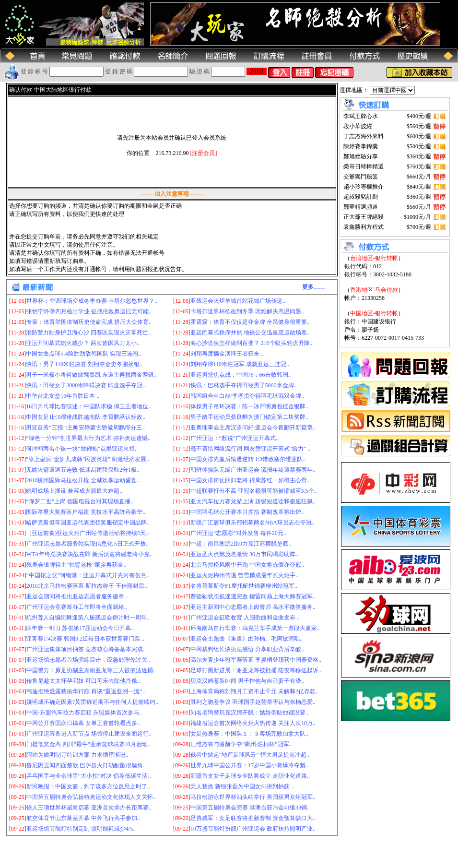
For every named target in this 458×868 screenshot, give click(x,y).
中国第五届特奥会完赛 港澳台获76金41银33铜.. (250, 808)
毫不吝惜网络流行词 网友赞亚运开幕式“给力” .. (251, 449)
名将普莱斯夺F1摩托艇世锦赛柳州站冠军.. (244, 586)
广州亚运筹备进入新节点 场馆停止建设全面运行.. (89, 734)
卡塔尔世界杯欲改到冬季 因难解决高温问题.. (247, 311)
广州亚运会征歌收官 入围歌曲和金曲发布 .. (245, 618)
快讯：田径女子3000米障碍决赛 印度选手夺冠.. (86, 385)
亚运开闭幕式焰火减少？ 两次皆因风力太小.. (83, 343)
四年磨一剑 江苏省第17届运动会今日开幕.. (80, 628)
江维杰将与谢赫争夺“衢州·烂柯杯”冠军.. (241, 744)
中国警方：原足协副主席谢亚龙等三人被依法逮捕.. (91, 670)
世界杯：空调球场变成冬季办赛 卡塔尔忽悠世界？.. (92, 301)
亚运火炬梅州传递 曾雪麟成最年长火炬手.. (244, 575)
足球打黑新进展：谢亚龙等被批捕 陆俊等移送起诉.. (256, 670)
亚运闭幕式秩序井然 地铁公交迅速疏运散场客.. (250, 333)
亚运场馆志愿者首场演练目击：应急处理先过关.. (88, 660)
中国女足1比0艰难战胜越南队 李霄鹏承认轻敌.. (86, 417)
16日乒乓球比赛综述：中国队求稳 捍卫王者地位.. (88, 406)
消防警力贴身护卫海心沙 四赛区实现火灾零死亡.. (88, 333)
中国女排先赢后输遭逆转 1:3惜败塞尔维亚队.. (248, 459)
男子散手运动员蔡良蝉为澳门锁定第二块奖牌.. (249, 417)
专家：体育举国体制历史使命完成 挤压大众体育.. (89, 322)
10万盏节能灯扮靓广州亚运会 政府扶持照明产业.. (253, 829)
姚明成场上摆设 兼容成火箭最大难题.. (74, 491)
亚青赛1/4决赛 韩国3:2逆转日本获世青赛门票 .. (85, 639)
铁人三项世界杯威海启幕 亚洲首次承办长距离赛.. (89, 808)
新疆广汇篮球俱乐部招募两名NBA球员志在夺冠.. (252, 523)
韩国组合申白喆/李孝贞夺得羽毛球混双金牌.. (247, 396)
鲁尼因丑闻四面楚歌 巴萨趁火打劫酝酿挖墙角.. (86, 765)
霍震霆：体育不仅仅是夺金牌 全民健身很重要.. (250, 322)
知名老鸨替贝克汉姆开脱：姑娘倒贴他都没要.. (249, 713)
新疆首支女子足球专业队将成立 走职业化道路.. (250, 776)
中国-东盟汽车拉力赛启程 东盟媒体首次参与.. (84, 713)
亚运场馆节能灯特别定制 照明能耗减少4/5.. (81, 829)
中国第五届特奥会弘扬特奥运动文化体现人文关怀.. (91, 797)
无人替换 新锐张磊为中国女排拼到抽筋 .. (242, 786)
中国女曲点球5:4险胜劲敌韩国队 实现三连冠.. (83, 354)
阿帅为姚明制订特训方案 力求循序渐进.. (77, 755)
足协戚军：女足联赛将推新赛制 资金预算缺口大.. (253, 818)
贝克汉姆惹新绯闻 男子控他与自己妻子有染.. (247, 681)
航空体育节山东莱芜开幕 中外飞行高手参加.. (83, 818)
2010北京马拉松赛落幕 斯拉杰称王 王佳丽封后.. (87, 586)
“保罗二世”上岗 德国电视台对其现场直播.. (80, 501)
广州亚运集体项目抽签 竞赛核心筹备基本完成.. (86, 649)
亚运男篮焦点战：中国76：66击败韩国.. (241, 375)
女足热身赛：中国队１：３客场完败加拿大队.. (249, 734)
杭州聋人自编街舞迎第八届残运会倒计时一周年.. (88, 618)
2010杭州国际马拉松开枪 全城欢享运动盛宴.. (83, 480)
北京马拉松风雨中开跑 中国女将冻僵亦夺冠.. (247, 565)
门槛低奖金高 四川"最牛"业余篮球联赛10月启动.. (88, 744)
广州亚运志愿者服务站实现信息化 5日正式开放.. (88, 544)
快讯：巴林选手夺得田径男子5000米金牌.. (244, 385)
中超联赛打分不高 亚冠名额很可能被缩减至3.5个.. (254, 491)
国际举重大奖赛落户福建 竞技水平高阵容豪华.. (86, 512)
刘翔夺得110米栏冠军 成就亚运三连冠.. (240, 364)
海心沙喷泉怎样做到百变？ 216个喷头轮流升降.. (252, 343)
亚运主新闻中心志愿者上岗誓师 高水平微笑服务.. (253, 607)
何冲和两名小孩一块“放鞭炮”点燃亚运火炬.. (82, 449)
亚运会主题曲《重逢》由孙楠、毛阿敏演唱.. (247, 639)
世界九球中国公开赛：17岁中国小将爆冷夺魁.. (249, 765)
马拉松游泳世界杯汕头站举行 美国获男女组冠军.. (253, 797)
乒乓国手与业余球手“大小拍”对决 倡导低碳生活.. (89, 776)
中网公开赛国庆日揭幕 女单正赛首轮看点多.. (83, 723)
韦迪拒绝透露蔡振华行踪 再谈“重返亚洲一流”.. (86, 691)
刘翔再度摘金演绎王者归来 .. (227, 354)
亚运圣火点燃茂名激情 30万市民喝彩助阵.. (244, 554)
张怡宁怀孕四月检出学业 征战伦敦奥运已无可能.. (89, 311)
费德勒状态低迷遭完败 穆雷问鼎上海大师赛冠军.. (253, 596)
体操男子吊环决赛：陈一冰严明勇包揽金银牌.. (249, 406)
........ (314, 287)
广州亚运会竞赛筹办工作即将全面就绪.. (77, 607)
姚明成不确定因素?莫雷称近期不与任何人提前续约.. (92, 702)
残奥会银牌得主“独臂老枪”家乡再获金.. (76, 565)
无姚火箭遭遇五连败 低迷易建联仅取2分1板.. (83, 470)
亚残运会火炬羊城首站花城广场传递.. (238, 301)
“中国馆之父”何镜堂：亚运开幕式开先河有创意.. (88, 575)
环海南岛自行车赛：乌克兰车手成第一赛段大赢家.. (255, 628)
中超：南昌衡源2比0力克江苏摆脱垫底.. (241, 544)
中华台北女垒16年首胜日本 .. (63, 396)
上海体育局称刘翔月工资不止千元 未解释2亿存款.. (254, 691)
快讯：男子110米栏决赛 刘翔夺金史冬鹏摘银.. (84, 364)
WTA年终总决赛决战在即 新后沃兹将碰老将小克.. (89, 554)
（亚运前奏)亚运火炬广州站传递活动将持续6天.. (87, 533)
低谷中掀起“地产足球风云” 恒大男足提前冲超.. (250, 755)
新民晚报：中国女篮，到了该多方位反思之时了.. (88, 786)
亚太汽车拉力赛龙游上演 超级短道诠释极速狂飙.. (253, 501)
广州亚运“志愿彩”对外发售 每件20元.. (238, 533)
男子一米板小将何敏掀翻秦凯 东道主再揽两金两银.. (91, 375)
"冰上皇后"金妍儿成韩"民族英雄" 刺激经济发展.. (88, 459)
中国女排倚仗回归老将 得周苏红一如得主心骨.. (250, 480)
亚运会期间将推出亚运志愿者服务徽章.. (77, 596)
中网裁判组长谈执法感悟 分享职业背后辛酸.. (247, 649)
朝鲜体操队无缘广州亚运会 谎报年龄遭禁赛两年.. (253, 470)
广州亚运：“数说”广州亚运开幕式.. (235, 438)
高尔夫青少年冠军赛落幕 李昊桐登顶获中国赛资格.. (256, 660)
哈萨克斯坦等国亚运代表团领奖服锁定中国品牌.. (88, 523)
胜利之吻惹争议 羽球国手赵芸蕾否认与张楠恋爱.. (253, 702)
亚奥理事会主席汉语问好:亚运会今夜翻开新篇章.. (253, 428)
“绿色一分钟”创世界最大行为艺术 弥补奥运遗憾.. (88, 438)
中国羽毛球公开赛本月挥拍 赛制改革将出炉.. (247, 512)
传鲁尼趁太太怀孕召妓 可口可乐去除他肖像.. (83, 681)
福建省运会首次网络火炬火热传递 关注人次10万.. (253, 723)
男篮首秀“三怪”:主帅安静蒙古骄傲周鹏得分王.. (85, 428)
